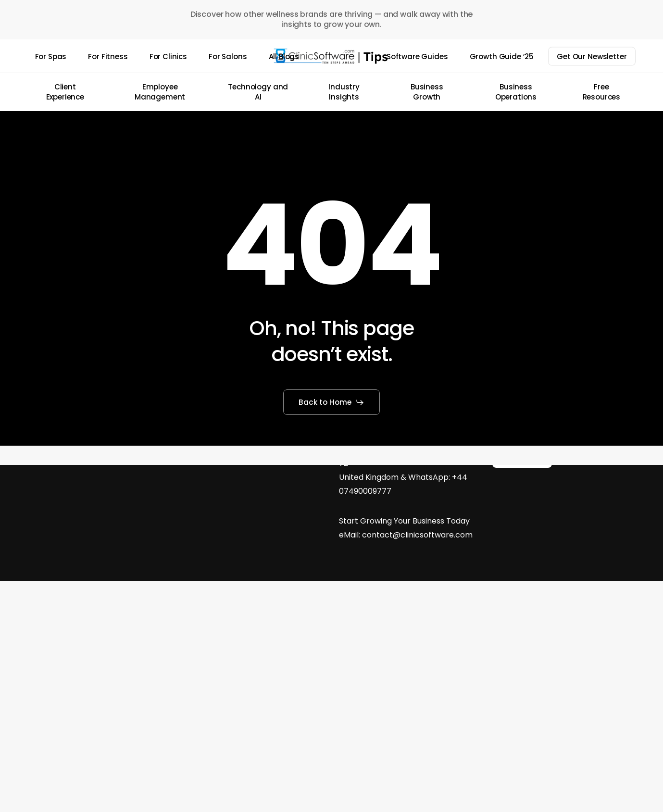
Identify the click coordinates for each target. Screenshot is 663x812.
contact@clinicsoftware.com (417, 535)
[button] (332, 402)
